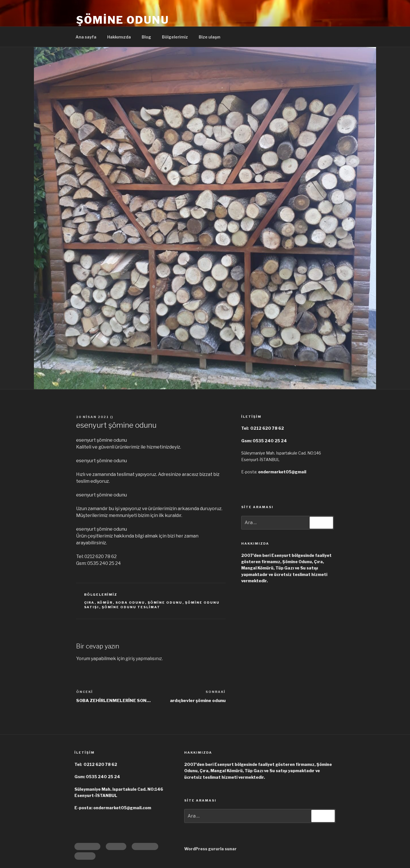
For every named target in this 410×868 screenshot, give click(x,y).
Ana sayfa (86, 37)
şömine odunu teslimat (131, 607)
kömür (105, 603)
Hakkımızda (119, 37)
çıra (89, 603)
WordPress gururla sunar (210, 849)
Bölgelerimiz (175, 37)
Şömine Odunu (123, 20)
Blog (146, 37)
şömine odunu (165, 603)
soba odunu (130, 603)
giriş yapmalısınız (144, 659)
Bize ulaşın (210, 37)
